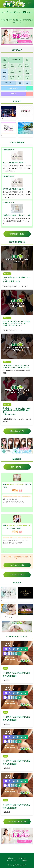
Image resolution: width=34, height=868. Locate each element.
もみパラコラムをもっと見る (17, 822)
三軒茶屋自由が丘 (12, 78)
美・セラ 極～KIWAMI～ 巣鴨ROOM (18, 526)
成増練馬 (27, 60)
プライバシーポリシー (13, 861)
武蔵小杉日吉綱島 (5, 78)
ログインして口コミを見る (17, 565)
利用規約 (25, 861)
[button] (32, 36)
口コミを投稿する (17, 467)
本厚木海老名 (5, 72)
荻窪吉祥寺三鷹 (5, 66)
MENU (29, 4)
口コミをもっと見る (17, 575)
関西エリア (13, 94)
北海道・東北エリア (13, 88)
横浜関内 (20, 83)
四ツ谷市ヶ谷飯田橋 (27, 72)
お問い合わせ (22, 858)
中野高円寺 (12, 66)
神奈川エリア (8, 83)
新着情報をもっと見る (17, 234)
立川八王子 (5, 60)
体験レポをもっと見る (17, 431)
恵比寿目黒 (27, 78)
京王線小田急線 (12, 72)
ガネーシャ (9, 617)
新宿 (20, 72)
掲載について (12, 858)
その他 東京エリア (16, 60)
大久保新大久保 (20, 66)
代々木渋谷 (20, 78)
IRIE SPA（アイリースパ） (15, 484)
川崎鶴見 (27, 83)
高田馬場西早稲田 (27, 66)
